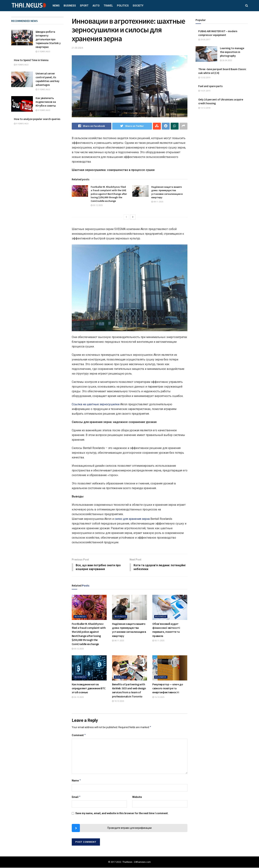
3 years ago (43, 52)
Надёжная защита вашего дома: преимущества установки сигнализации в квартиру (167, 192)
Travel (108, 6)
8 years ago (21, 65)
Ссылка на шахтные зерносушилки (96, 404)
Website (137, 797)
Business (70, 6)
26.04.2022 (226, 60)
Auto (96, 6)
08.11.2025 (157, 202)
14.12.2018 (204, 108)
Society (138, 6)
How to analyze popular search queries (37, 119)
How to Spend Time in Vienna (31, 60)
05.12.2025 (97, 205)
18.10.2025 (118, 702)
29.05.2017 (204, 40)
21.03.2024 (77, 48)
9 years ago (21, 124)
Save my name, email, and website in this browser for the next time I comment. (122, 814)
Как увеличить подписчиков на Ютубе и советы (46, 102)
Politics (123, 6)
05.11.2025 (158, 641)
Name (76, 781)
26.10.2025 (78, 697)
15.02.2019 (204, 78)
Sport (84, 6)
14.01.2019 (204, 91)
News (56, 6)
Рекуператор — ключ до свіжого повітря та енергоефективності (168, 688)
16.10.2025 (158, 697)
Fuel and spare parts (210, 86)
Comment (79, 735)
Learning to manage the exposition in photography (232, 52)
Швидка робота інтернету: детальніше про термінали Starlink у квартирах (48, 39)
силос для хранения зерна (132, 519)
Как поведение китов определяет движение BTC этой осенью (89, 688)
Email (76, 797)
